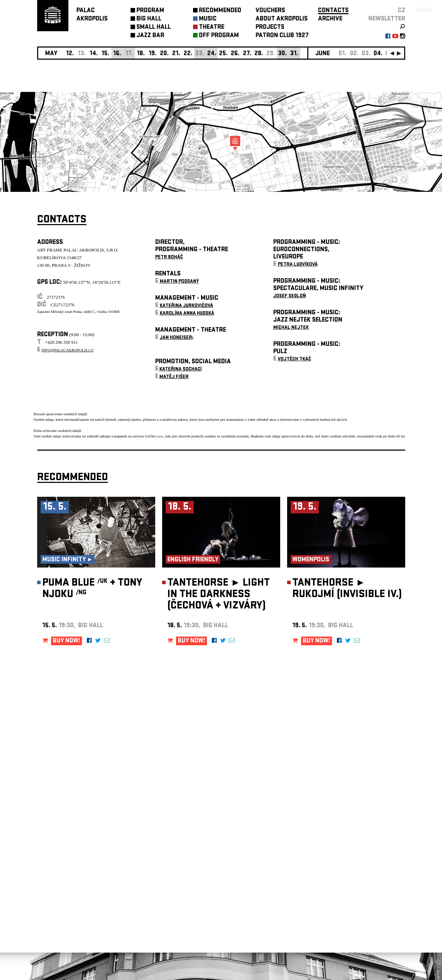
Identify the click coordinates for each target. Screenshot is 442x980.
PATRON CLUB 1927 (282, 36)
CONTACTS (333, 11)
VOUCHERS (270, 11)
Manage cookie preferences (64, 886)
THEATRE (212, 28)
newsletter (387, 19)
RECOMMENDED (220, 11)
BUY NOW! (66, 641)
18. (141, 54)
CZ (402, 11)
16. (117, 54)
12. (70, 54)
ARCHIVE (330, 19)
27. (247, 54)
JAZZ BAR (150, 36)
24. (212, 54)
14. (94, 54)
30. (282, 54)
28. (259, 54)
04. (378, 54)
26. (235, 54)
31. (294, 54)
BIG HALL (149, 19)
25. (223, 54)
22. (188, 54)
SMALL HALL (154, 28)
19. (153, 54)
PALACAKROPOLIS (92, 15)
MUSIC (208, 19)
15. (105, 54)
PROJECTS (270, 28)
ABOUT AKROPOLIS (282, 19)
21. (176, 54)
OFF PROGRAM (219, 36)
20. (164, 54)
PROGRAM (150, 11)
